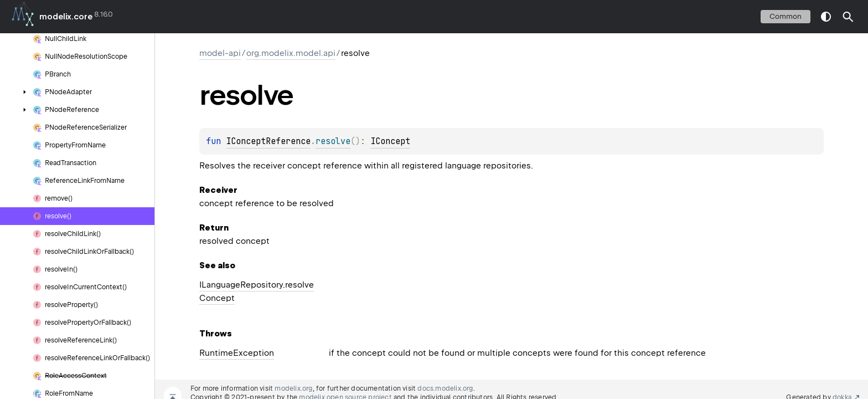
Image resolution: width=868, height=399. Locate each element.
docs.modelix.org (445, 388)
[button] (848, 17)
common (786, 16)
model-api (220, 53)
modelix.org (293, 388)
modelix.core (66, 17)
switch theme (826, 17)
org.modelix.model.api (291, 53)
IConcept (390, 141)
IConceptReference (268, 141)
